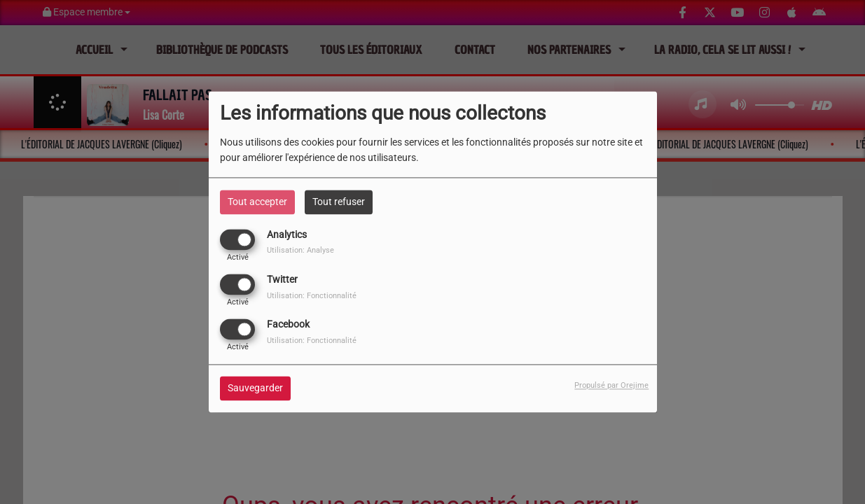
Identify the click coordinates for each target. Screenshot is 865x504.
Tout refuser (339, 202)
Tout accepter (257, 202)
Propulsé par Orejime (611, 386)
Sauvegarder (255, 388)
